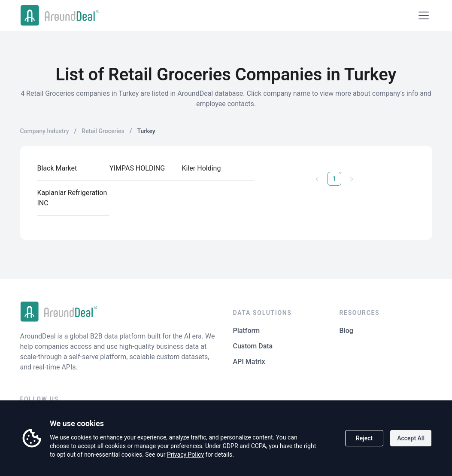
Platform (247, 331)
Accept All (411, 438)
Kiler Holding (202, 168)
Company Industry (45, 131)
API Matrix (249, 362)
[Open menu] (424, 15)
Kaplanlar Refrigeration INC (72, 198)
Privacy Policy (185, 455)
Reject (364, 438)
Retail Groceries (103, 131)
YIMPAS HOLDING (137, 168)
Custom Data (253, 346)
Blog (346, 331)
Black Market (57, 168)
